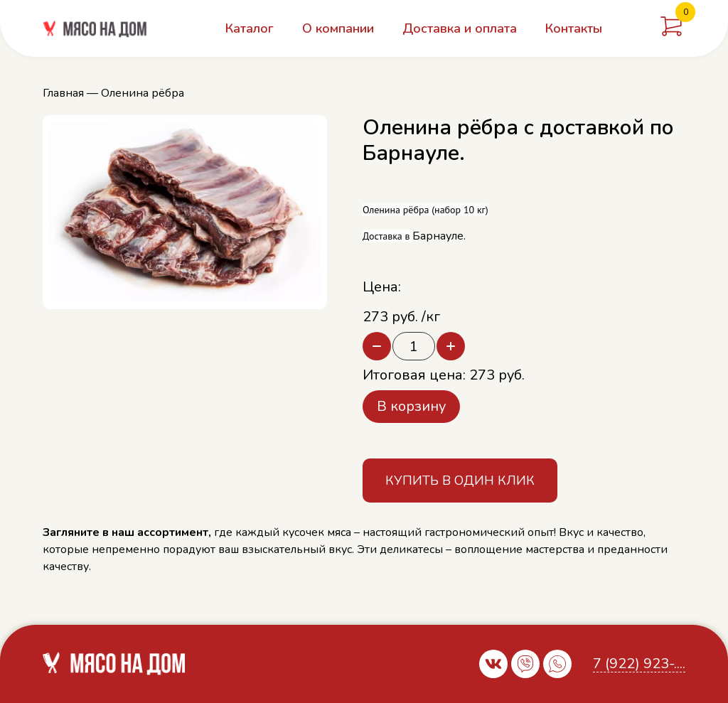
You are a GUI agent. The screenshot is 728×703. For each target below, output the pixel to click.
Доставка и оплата (460, 28)
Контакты (574, 28)
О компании (338, 28)
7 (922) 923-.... (639, 664)
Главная (63, 93)
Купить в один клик (460, 481)
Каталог (250, 28)
